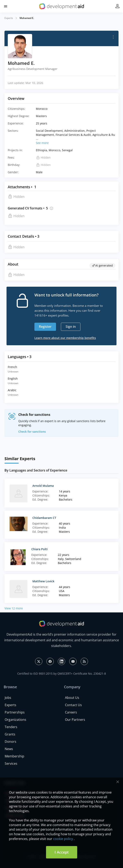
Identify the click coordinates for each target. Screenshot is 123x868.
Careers (71, 712)
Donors (10, 742)
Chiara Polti (40, 549)
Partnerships (15, 712)
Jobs (8, 698)
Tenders (11, 727)
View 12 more (14, 608)
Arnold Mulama (43, 486)
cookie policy (63, 839)
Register (45, 327)
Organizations (15, 720)
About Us (72, 698)
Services (11, 763)
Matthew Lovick (43, 581)
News (9, 749)
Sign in (71, 327)
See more (42, 143)
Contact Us (73, 705)
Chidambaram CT (44, 518)
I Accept (62, 852)
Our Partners (75, 720)
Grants (10, 734)
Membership (14, 756)
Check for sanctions (32, 432)
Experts (9, 18)
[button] (6, 6)
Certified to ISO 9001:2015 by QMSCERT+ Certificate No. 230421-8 (62, 674)
